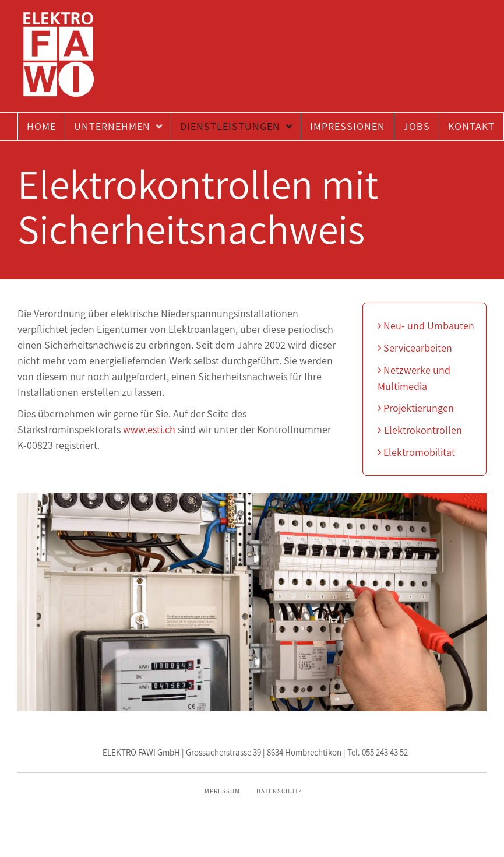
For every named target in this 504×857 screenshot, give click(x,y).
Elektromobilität (416, 452)
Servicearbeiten (415, 348)
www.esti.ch (149, 429)
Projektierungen (416, 408)
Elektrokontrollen (420, 430)
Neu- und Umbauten (426, 326)
